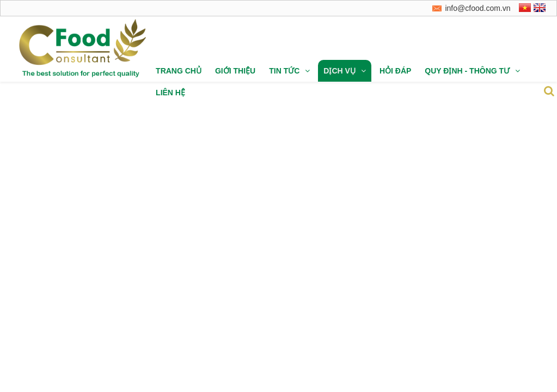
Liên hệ (170, 93)
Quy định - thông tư (472, 71)
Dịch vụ (345, 71)
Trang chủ (179, 71)
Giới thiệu (235, 71)
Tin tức (289, 71)
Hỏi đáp (395, 71)
